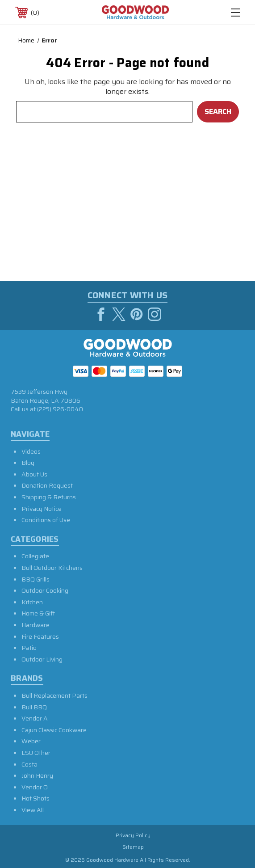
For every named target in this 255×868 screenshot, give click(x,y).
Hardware (36, 625)
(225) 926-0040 (60, 409)
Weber (31, 741)
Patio (29, 648)
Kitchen (32, 602)
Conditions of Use (46, 520)
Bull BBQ (34, 707)
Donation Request (47, 485)
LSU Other (36, 753)
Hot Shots (36, 798)
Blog (28, 463)
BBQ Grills (36, 579)
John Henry (37, 775)
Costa (29, 764)
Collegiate (35, 556)
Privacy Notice (42, 509)
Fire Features (40, 636)
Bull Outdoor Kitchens (52, 568)
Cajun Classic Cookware (54, 730)
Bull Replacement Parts (54, 695)
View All (33, 810)
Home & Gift (38, 613)
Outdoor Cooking (45, 590)
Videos (31, 451)
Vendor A (35, 718)
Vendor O (35, 787)
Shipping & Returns (49, 497)
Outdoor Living (42, 659)
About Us (34, 474)
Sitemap (133, 847)
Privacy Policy (133, 835)
